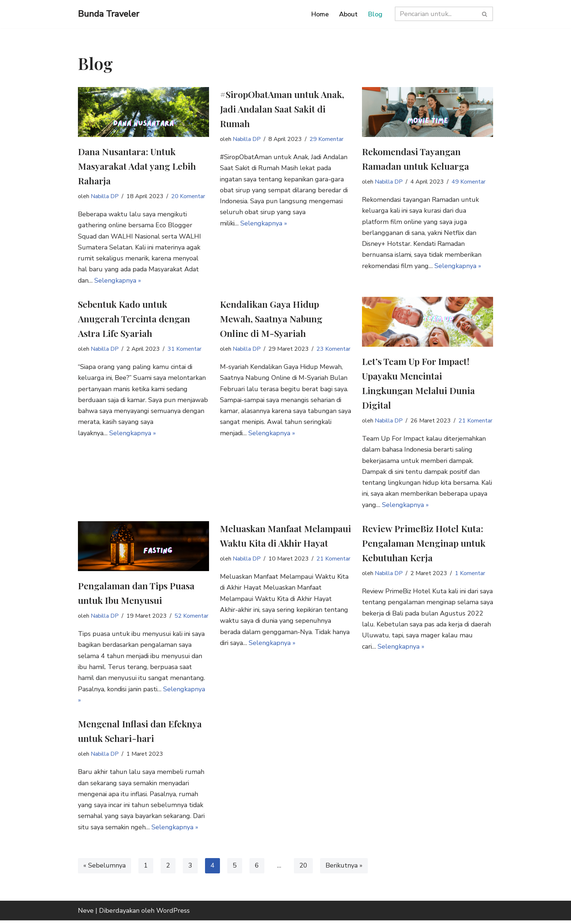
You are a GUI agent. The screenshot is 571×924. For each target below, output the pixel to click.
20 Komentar (189, 196)
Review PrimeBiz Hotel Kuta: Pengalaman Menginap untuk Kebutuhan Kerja (424, 545)
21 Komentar (476, 421)
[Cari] (436, 14)
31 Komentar (185, 350)
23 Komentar (334, 350)
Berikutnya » (344, 869)
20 (303, 869)
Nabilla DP (105, 196)
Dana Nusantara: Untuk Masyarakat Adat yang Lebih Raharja (137, 166)
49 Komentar (469, 182)
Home (320, 14)
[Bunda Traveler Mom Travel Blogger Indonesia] (109, 14)
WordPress (173, 914)
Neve (86, 914)
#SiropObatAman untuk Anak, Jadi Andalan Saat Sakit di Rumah (282, 109)
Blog (375, 14)
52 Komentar (192, 618)
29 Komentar (327, 139)
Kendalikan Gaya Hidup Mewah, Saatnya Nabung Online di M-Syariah (271, 319)
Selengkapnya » (118, 281)
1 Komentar (470, 575)
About (348, 14)
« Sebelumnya (105, 869)
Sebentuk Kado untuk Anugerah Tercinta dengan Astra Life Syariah (134, 319)
